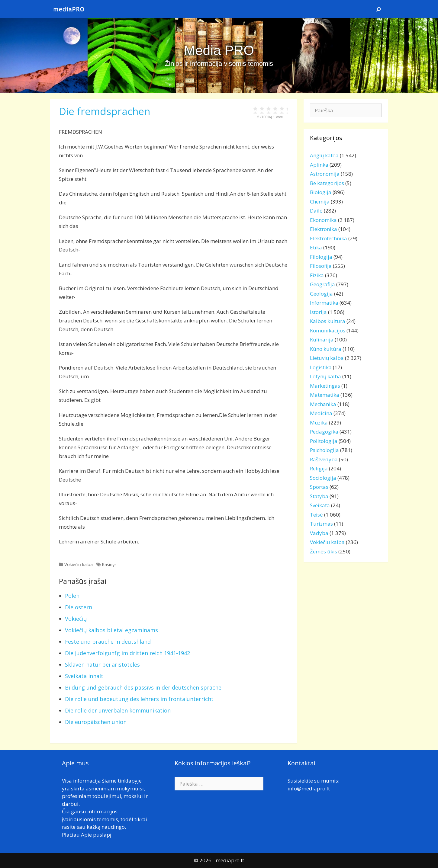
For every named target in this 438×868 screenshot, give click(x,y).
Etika (316, 247)
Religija (319, 468)
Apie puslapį (96, 835)
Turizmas (321, 524)
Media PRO (219, 50)
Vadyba (319, 533)
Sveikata (320, 505)
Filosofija (321, 266)
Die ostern (79, 607)
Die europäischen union (96, 722)
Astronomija (325, 174)
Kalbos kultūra (328, 321)
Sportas (319, 487)
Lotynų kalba (325, 376)
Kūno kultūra (326, 349)
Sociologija (323, 478)
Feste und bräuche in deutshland (108, 642)
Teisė (316, 515)
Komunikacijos (328, 330)
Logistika (321, 367)
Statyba (319, 496)
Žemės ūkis (324, 551)
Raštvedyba (324, 459)
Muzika (319, 423)
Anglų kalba (324, 155)
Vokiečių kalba (79, 564)
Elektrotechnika (328, 238)
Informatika (324, 303)
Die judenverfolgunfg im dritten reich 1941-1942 (127, 653)
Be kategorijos (327, 183)
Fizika (317, 275)
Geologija (321, 294)
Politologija (324, 441)
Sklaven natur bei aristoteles (102, 665)
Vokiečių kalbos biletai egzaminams (111, 630)
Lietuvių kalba (327, 358)
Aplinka (319, 165)
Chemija (320, 202)
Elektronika (324, 229)
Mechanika (323, 404)
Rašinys (109, 564)
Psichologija (324, 450)
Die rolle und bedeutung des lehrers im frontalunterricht (139, 699)
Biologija (321, 192)
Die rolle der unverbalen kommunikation (118, 710)
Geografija (322, 284)
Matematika (325, 395)
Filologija (321, 257)
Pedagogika (324, 432)
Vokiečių (76, 619)
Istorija (318, 312)
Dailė (316, 211)
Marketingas (325, 386)
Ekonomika (323, 220)
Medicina (321, 413)
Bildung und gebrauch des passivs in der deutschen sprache (143, 687)
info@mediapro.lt (309, 788)
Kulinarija (322, 340)
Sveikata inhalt (84, 676)
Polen (72, 596)
